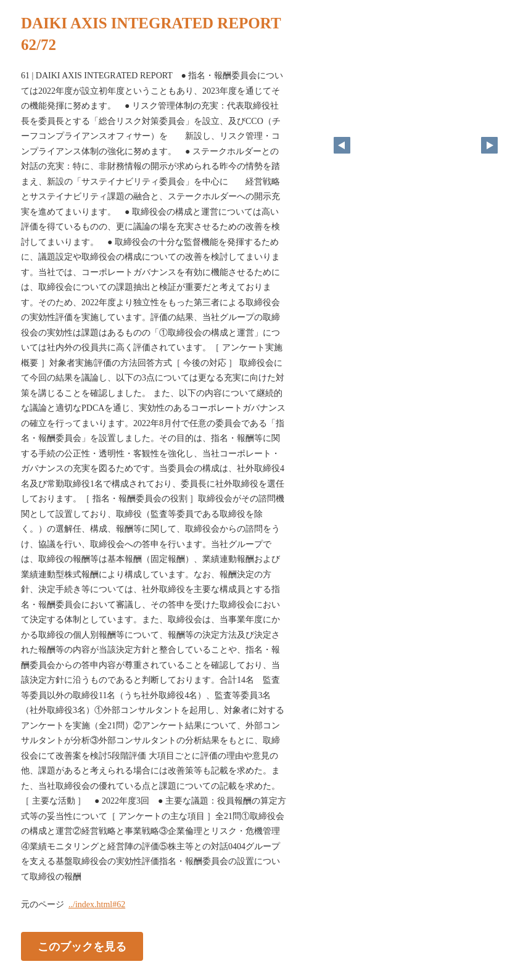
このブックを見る (82, 947)
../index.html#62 (97, 904)
